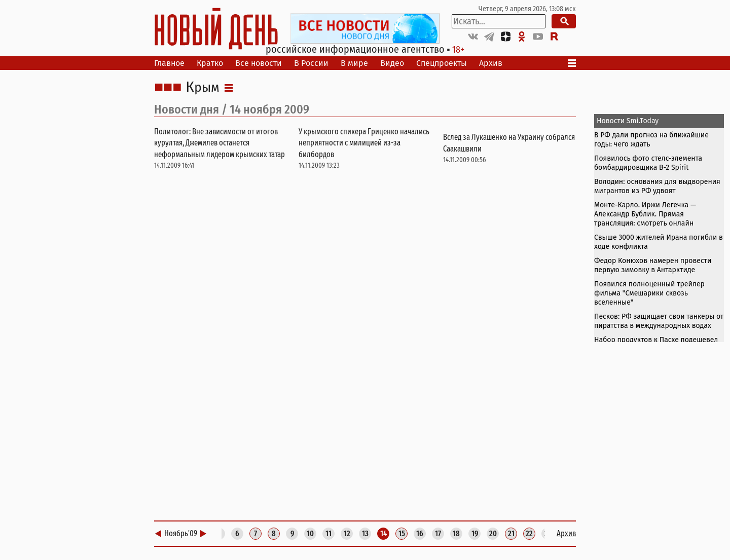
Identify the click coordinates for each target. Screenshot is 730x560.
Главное (169, 63)
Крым (203, 88)
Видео (392, 63)
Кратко (210, 63)
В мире (354, 63)
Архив (491, 63)
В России (311, 63)
